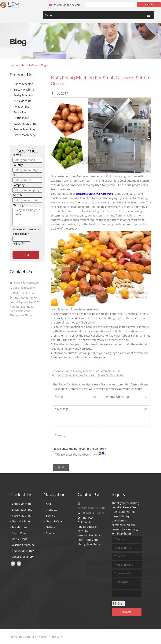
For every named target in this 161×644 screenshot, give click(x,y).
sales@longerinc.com (65, 5)
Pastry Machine (21, 515)
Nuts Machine (20, 521)
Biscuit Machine (21, 510)
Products (50, 510)
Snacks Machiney (22, 551)
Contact (50, 533)
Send (26, 255)
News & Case (29, 65)
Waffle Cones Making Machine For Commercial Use (88, 371)
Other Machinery (22, 557)
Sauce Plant (18, 533)
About (49, 504)
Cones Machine (21, 504)
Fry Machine (19, 527)
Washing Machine (22, 545)
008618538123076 (24, 288)
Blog (43, 65)
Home (14, 65)
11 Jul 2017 (60, 93)
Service (49, 515)
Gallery (49, 527)
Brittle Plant (18, 539)
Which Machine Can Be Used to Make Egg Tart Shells (91, 375)
